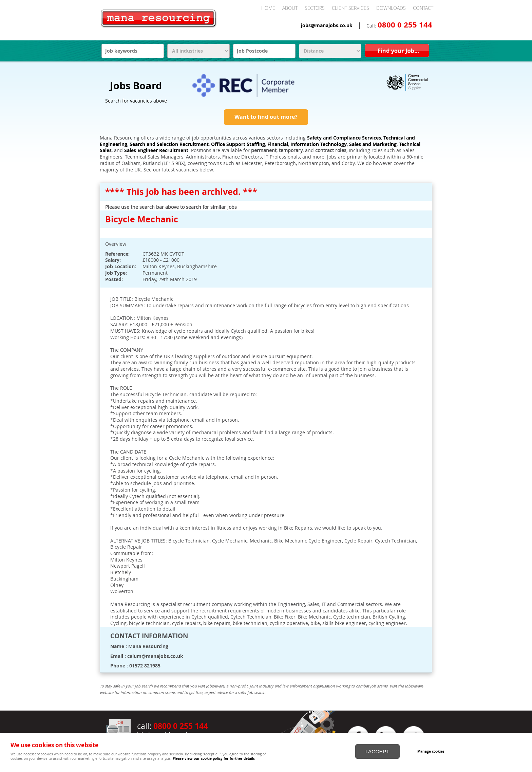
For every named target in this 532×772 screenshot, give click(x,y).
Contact (423, 8)
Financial (278, 144)
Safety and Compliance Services (344, 138)
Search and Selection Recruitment (169, 144)
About (290, 8)
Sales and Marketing (373, 144)
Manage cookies (431, 751)
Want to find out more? (266, 117)
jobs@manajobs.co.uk (327, 25)
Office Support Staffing (238, 144)
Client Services (350, 8)
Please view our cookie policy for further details (214, 758)
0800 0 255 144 (405, 25)
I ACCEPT (377, 751)
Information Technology (319, 144)
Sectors (315, 8)
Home (268, 8)
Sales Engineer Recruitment (156, 150)
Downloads (391, 8)
